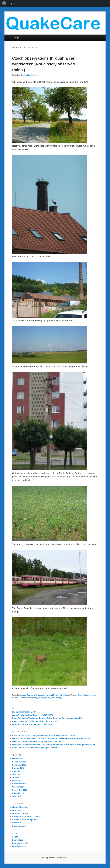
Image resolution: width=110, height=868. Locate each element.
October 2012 (18, 768)
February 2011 (19, 781)
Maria (15, 738)
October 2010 (18, 787)
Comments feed (20, 843)
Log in (15, 837)
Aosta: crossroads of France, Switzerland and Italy (35, 721)
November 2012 (19, 765)
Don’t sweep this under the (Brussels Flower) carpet (51, 735)
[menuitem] (4, 3)
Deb (14, 748)
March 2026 (18, 759)
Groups (16, 38)
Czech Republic (84, 695)
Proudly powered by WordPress (55, 858)
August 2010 (18, 793)
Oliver (15, 741)
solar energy (33, 698)
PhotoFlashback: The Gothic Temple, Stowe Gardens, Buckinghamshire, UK (47, 718)
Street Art (17, 823)
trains (48, 698)
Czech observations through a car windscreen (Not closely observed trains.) (44, 64)
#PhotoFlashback (20, 813)
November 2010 (19, 784)
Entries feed (18, 840)
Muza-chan (17, 745)
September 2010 (20, 790)
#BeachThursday (20, 807)
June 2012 (17, 777)
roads (24, 698)
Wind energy (56, 698)
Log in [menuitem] (12, 3)
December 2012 (19, 762)
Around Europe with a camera (33, 695)
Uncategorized (19, 826)
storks (42, 698)
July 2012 (17, 774)
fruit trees (16, 698)
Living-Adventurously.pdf (24, 712)
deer (94, 695)
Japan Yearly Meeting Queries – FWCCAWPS (33, 715)
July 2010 (17, 796)
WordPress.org (19, 846)
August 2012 (18, 771)
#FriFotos (17, 810)
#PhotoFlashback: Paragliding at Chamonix (32, 724)
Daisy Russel (18, 735)
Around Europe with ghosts (58, 695)
